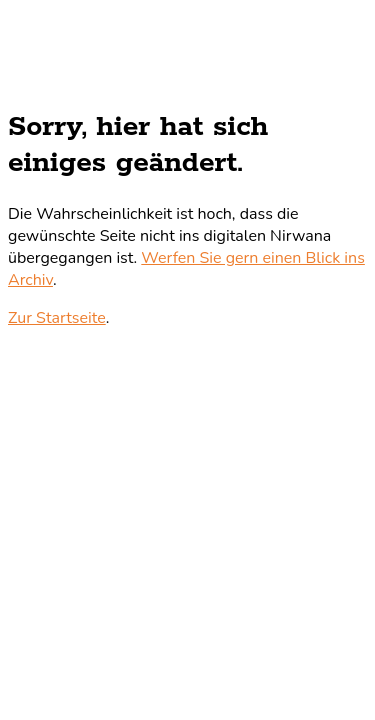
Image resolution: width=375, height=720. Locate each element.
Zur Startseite (57, 318)
